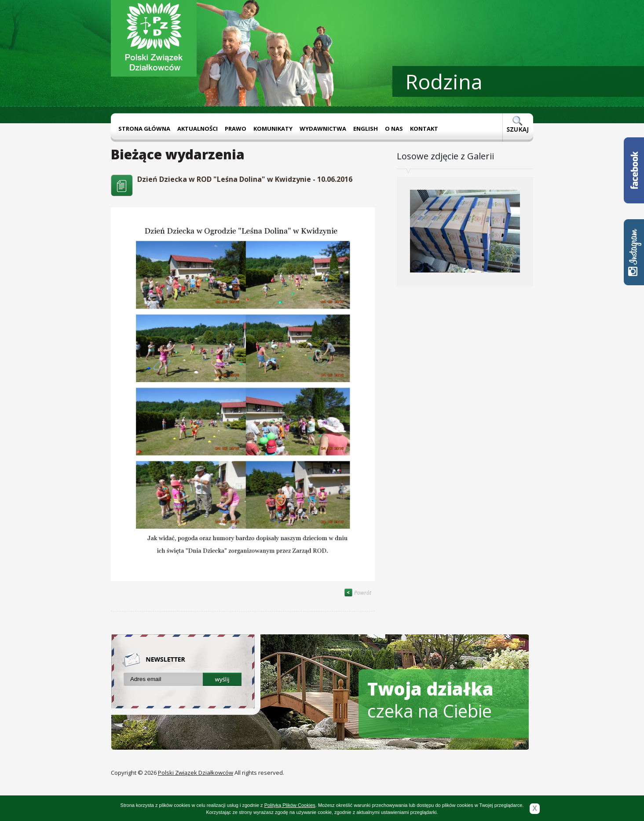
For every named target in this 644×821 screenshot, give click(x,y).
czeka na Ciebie (430, 700)
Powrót (358, 593)
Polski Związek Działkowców (196, 773)
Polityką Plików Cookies (290, 805)
